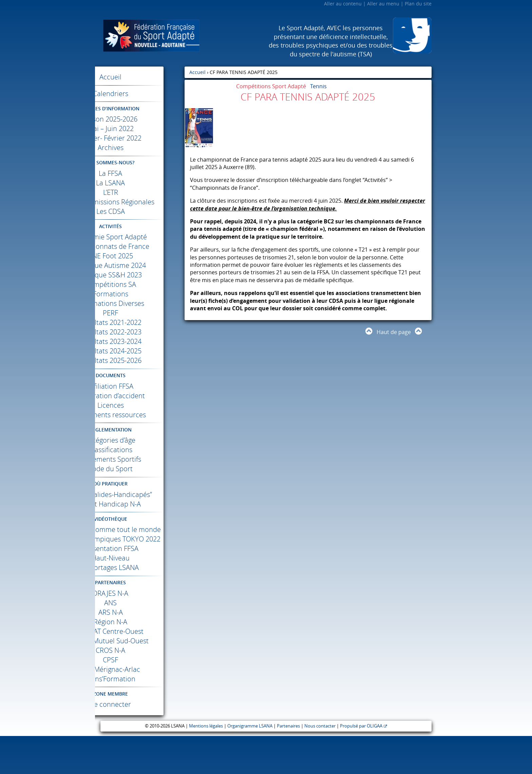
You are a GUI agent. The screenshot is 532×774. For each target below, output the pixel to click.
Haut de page (394, 332)
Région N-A (140, 660)
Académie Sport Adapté (140, 246)
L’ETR (140, 192)
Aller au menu (383, 4)
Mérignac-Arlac (140, 707)
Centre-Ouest (140, 669)
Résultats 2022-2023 (140, 341)
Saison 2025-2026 (140, 119)
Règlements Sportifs (140, 469)
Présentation (140, 586)
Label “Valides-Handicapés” (140, 509)
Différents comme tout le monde (140, 553)
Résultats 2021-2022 (140, 332)
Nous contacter (320, 764)
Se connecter (140, 742)
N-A (140, 631)
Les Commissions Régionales (140, 207)
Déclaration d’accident (140, 405)
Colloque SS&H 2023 (140, 284)
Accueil (140, 77)
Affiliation (140, 396)
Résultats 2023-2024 (140, 351)
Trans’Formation (140, 717)
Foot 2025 (140, 265)
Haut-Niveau (140, 596)
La (140, 173)
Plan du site (418, 4)
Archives (140, 148)
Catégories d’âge (140, 450)
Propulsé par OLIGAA (361, 764)
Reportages (140, 605)
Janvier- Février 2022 (140, 138)
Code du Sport (140, 478)
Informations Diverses (140, 313)
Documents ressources (140, 424)
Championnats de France (140, 256)
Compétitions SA (140, 294)
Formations (140, 303)
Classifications (140, 459)
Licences (140, 415)
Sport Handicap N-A (140, 523)
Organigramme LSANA (250, 764)
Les (140, 221)
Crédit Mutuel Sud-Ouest (140, 679)
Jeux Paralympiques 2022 (140, 572)
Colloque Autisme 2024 (140, 275)
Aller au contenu (343, 4)
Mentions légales (206, 764)
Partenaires (288, 764)
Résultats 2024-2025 (140, 360)
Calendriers (140, 94)
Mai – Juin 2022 (140, 128)
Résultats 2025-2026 (140, 370)
